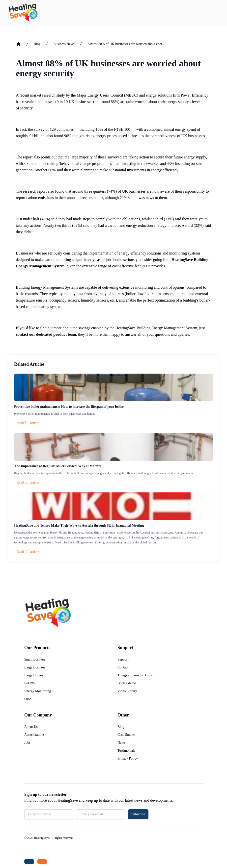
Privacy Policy (128, 758)
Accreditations (34, 735)
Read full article (28, 423)
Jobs (27, 743)
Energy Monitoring (38, 691)
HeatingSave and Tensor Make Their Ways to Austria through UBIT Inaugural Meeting (79, 525)
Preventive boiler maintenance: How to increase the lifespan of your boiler (69, 407)
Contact (123, 667)
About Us (31, 727)
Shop (28, 699)
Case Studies (126, 735)
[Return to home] (23, 13)
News (121, 743)
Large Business (35, 667)
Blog (37, 44)
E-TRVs (30, 683)
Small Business (35, 659)
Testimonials (126, 751)
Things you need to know (135, 675)
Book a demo (127, 683)
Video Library (127, 691)
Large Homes (34, 675)
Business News (64, 44)
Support (123, 659)
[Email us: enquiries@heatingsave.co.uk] (42, 862)
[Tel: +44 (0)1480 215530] (29, 862)
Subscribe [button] (138, 814)
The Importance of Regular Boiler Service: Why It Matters (58, 466)
